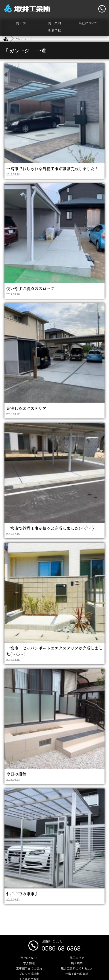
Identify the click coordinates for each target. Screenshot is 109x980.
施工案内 (54, 23)
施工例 (21, 23)
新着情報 (54, 30)
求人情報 (29, 963)
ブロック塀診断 (29, 974)
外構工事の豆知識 (77, 974)
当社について (88, 23)
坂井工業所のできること (77, 969)
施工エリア (77, 958)
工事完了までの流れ (29, 969)
